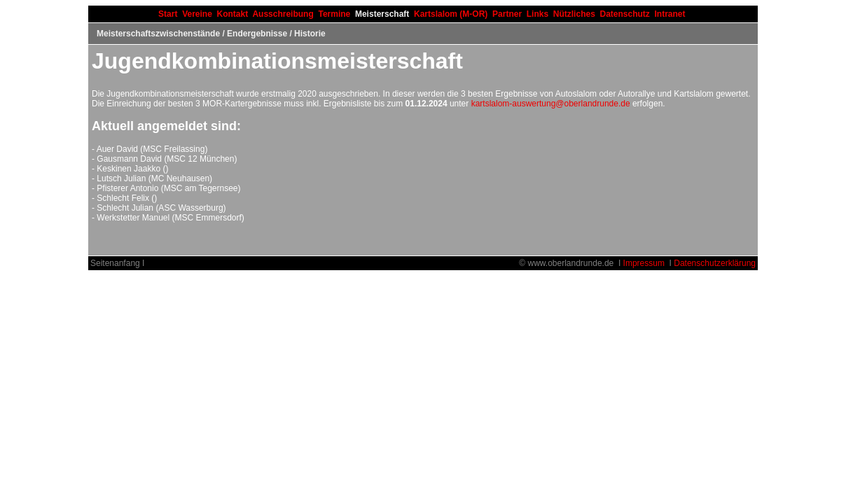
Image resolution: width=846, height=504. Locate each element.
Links (538, 14)
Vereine (197, 14)
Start (168, 14)
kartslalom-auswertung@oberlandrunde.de (551, 104)
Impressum (644, 263)
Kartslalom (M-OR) (451, 14)
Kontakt (233, 14)
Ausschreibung (283, 14)
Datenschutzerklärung (715, 263)
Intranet (670, 14)
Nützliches (574, 14)
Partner (507, 14)
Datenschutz (625, 14)
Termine (334, 14)
